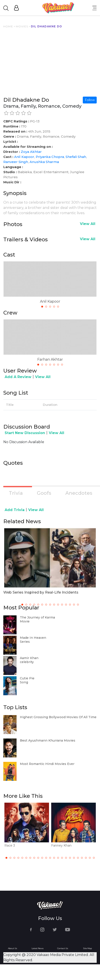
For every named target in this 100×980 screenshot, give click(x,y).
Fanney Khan (61, 845)
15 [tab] (62, 858)
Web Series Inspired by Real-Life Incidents (41, 592)
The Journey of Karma (37, 617)
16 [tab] (66, 858)
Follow (90, 100)
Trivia (16, 493)
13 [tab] (54, 858)
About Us (12, 948)
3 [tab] (50, 307)
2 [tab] (46, 307)
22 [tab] (90, 858)
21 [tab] (86, 858)
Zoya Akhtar (31, 152)
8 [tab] (34, 858)
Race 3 (10, 845)
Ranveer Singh (16, 162)
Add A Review (18, 377)
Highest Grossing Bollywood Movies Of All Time (58, 717)
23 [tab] (94, 858)
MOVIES (22, 26)
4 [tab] (54, 307)
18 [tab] (74, 858)
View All (88, 224)
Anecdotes (79, 493)
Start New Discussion (25, 433)
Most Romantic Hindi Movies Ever (47, 764)
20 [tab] (82, 858)
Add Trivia (15, 510)
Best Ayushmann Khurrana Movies (48, 740)
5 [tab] (58, 307)
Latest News (38, 948)
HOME (8, 26)
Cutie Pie (27, 678)
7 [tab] (62, 365)
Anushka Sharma (44, 162)
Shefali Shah (76, 157)
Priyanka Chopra (50, 157)
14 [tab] (58, 858)
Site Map (88, 948)
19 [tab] (78, 858)
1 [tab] (42, 307)
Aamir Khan (29, 658)
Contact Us (63, 948)
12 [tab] (50, 858)
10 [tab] (42, 858)
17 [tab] (70, 858)
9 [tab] (38, 858)
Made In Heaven (33, 638)
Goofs (44, 493)
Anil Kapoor (24, 157)
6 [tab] (58, 365)
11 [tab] (46, 858)
